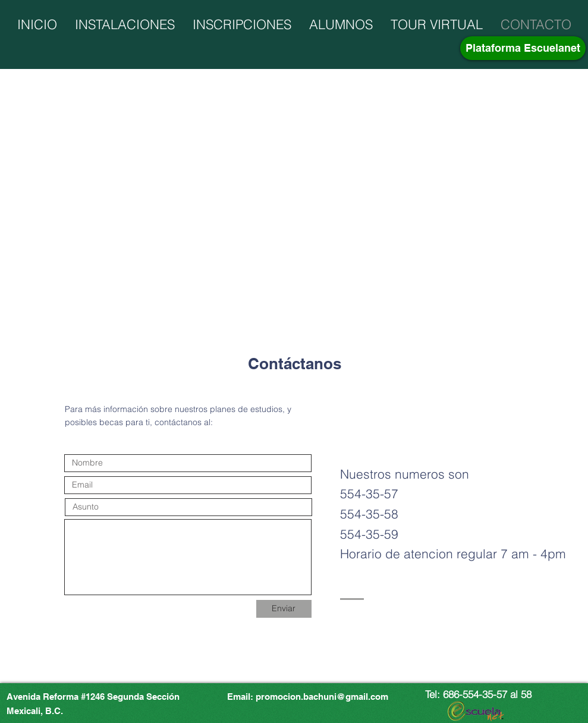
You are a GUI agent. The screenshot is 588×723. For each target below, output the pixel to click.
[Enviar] (284, 609)
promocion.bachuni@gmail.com (322, 697)
